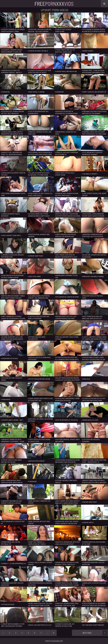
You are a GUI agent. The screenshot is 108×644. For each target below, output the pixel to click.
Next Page (95, 633)
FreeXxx (54, 4)
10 (54, 633)
